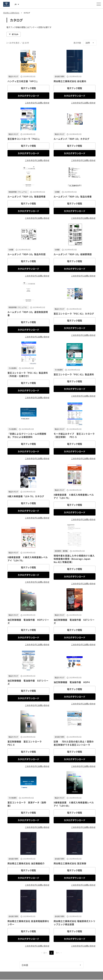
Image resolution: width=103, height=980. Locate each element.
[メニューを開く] (99, 4)
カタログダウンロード (28, 96)
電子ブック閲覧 (28, 88)
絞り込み (14, 34)
